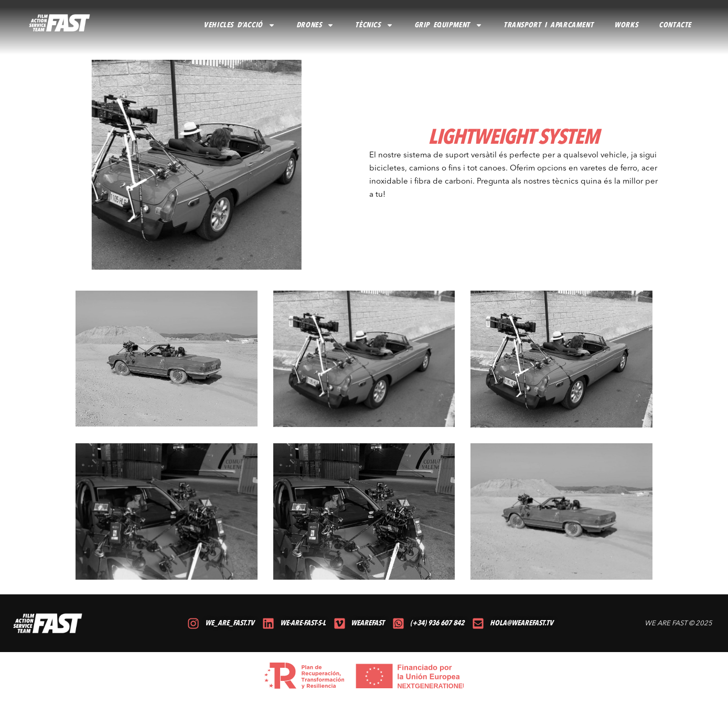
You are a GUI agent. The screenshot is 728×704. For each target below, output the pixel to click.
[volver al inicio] (60, 23)
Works (626, 25)
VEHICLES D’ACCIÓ (239, 25)
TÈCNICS (374, 25)
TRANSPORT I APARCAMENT (548, 25)
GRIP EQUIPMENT (448, 25)
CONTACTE (675, 25)
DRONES (315, 25)
